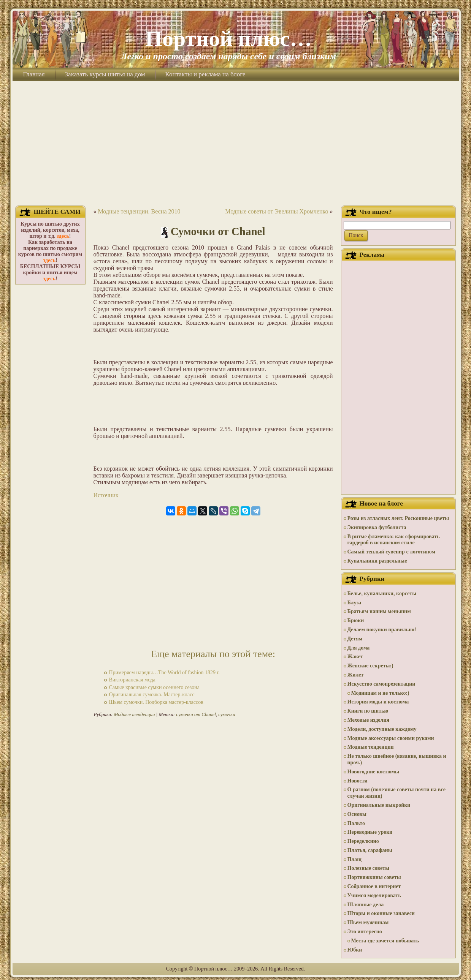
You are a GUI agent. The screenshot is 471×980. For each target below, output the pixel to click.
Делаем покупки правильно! (382, 630)
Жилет (356, 675)
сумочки (227, 714)
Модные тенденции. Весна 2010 (139, 211)
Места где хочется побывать (385, 941)
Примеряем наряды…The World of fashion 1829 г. (165, 673)
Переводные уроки (370, 832)
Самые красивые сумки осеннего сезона (154, 687)
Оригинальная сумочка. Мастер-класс (152, 695)
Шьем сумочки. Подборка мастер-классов (156, 702)
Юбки (355, 950)
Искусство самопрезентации (381, 684)
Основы (357, 814)
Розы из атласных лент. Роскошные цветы (398, 518)
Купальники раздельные (377, 561)
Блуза (354, 603)
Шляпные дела (366, 905)
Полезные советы (369, 868)
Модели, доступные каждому (382, 729)
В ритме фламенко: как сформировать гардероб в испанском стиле (394, 540)
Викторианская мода (132, 680)
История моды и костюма (378, 702)
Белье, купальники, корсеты (382, 594)
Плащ (355, 859)
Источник (106, 495)
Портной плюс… (228, 39)
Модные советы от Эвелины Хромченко (277, 211)
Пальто (356, 823)
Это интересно (365, 932)
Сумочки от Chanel (218, 231)
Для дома (359, 648)
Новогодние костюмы (373, 772)
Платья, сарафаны (370, 850)
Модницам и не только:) (380, 693)
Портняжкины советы (374, 877)
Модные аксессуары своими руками (391, 738)
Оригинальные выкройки (379, 805)
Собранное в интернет (374, 886)
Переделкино (363, 841)
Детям (355, 639)
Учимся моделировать (374, 895)
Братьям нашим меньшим (379, 611)
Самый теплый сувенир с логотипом (392, 552)
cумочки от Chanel (196, 714)
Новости (358, 781)
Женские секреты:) (370, 666)
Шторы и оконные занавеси (381, 913)
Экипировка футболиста (377, 527)
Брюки (356, 620)
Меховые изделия (369, 720)
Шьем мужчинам (368, 922)
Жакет (355, 657)
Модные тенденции (135, 714)
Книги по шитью (368, 711)
